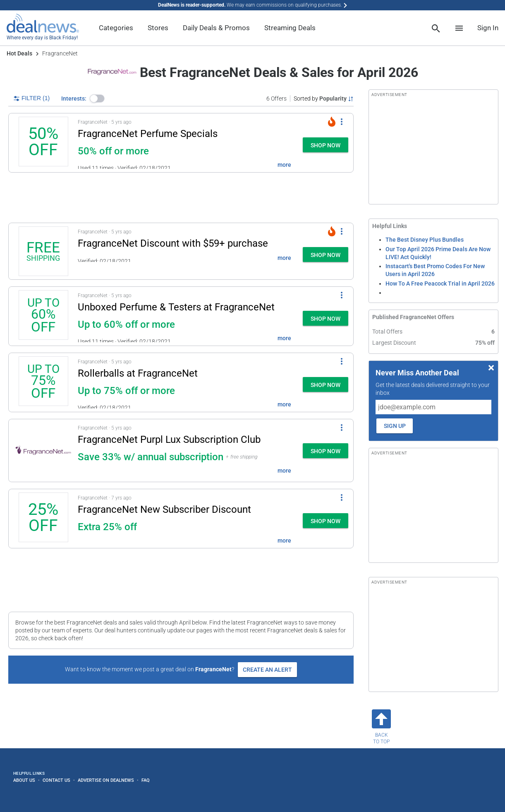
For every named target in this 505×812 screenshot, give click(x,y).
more (284, 165)
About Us (24, 780)
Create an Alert (267, 670)
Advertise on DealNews (106, 780)
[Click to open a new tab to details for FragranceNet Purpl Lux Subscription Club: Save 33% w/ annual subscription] (43, 450)
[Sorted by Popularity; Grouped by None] (324, 98)
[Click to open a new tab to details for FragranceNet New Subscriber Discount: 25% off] (43, 519)
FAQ (146, 780)
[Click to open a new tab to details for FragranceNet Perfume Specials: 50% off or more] (43, 143)
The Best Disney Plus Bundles (425, 240)
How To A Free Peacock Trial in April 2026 (440, 283)
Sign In (488, 28)
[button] (97, 98)
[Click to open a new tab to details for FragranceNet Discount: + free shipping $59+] (43, 251)
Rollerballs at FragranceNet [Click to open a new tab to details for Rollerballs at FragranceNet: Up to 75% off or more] (138, 373)
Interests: (74, 98)
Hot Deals (19, 53)
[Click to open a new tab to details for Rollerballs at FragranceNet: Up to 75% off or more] (43, 382)
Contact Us (56, 780)
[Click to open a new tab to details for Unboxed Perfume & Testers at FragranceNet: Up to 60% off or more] (43, 316)
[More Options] (342, 122)
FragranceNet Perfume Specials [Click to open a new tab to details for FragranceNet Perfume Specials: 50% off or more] (148, 134)
